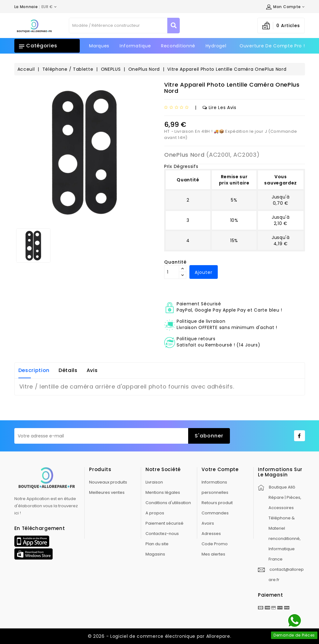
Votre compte (220, 469)
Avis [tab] (92, 370)
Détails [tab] (68, 370)
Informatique (135, 46)
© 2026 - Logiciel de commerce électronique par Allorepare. (160, 636)
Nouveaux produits (108, 482)
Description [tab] (34, 370)
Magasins (155, 554)
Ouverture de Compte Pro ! (272, 46)
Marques (99, 46)
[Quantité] (172, 272)
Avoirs (208, 523)
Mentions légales (163, 492)
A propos (155, 513)
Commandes (215, 513)
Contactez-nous (162, 534)
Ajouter (204, 272)
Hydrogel (216, 46)
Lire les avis (219, 107)
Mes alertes (213, 554)
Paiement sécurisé (164, 523)
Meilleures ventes (107, 492)
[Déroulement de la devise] (36, 7)
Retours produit (217, 503)
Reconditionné (178, 46)
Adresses (211, 534)
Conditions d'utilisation (168, 503)
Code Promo (215, 544)
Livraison (154, 482)
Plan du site (157, 544)
